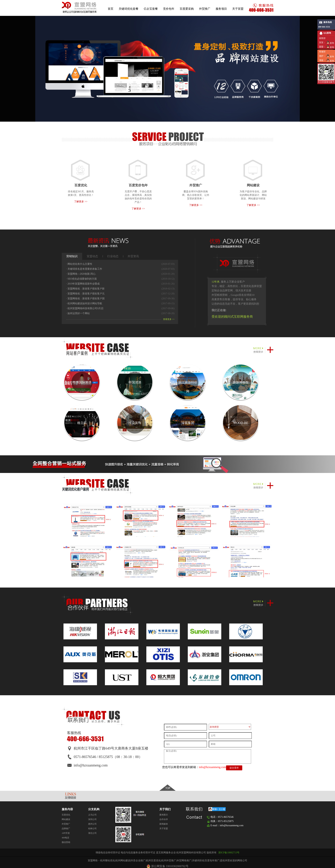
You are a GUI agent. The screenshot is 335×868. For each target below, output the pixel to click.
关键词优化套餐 (129, 9)
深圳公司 (92, 819)
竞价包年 (169, 9)
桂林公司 (92, 829)
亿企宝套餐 (151, 9)
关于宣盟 (238, 9)
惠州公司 (92, 824)
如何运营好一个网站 (78, 313)
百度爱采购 (187, 9)
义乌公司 (92, 815)
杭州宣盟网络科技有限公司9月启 (85, 308)
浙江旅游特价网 (188, 387)
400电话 (65, 838)
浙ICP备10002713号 (229, 853)
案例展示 (164, 815)
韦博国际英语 (82, 382)
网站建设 (66, 819)
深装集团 (188, 423)
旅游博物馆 (241, 382)
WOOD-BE (241, 423)
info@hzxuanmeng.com (212, 767)
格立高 (82, 423)
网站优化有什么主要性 (79, 264)
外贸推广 (205, 9)
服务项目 (221, 9)
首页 (111, 9)
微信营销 (66, 842)
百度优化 (66, 815)
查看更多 (169, 319)
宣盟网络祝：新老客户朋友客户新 (85, 289)
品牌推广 (66, 829)
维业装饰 (135, 423)
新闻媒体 (164, 824)
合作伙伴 (164, 819)
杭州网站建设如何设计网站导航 (84, 303)
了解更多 (81, 202)
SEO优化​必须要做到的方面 (82, 279)
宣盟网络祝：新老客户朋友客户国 (85, 299)
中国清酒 (135, 382)
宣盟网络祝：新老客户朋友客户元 (85, 294)
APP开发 (66, 833)
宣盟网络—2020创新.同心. (81, 274)
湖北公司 (92, 833)
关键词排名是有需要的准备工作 (84, 269)
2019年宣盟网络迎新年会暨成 (83, 284)
